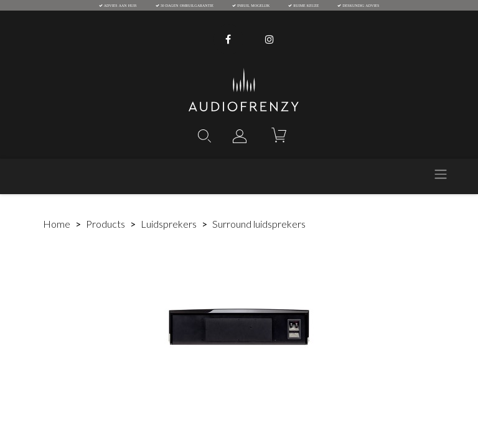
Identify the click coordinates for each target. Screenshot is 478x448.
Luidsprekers (169, 224)
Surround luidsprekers (259, 224)
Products (105, 224)
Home (57, 224)
